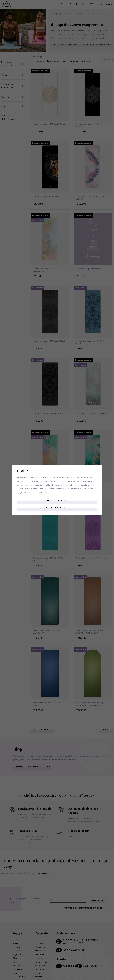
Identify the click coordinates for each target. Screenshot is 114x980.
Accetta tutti (57, 508)
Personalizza (57, 501)
